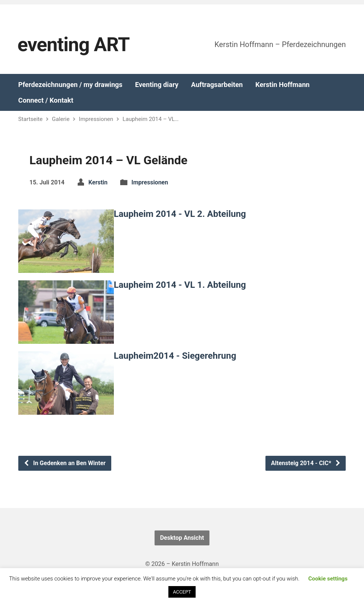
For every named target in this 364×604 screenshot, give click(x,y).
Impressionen (96, 119)
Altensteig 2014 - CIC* (306, 463)
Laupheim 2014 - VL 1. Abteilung (180, 285)
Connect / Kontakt (46, 100)
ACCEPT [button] (182, 592)
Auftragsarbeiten (217, 85)
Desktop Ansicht (182, 538)
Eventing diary (157, 85)
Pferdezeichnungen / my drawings (70, 85)
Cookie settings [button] (328, 579)
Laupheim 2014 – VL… (150, 119)
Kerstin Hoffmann (282, 85)
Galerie (61, 119)
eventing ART (74, 45)
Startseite (30, 119)
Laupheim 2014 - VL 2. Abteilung (180, 214)
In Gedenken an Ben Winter (65, 463)
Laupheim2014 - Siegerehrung (175, 356)
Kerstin (98, 182)
